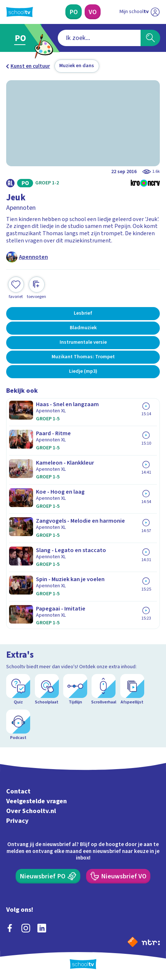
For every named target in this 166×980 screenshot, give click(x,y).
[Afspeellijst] (132, 690)
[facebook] (10, 928)
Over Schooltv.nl (31, 811)
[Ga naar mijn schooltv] (139, 12)
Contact (18, 792)
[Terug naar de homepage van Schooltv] (20, 12)
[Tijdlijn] (75, 690)
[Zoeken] (150, 38)
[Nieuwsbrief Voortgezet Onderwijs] (118, 876)
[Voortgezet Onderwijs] (93, 12)
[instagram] (26, 928)
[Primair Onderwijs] (74, 12)
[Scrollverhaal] (104, 690)
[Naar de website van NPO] (133, 942)
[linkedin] (42, 928)
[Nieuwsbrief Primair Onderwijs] (48, 876)
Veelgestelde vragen (37, 801)
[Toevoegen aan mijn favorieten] (16, 288)
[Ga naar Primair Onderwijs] (22, 38)
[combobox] (99, 38)
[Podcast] (18, 725)
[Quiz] (18, 690)
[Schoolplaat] (47, 690)
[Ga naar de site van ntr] (151, 942)
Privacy (17, 821)
